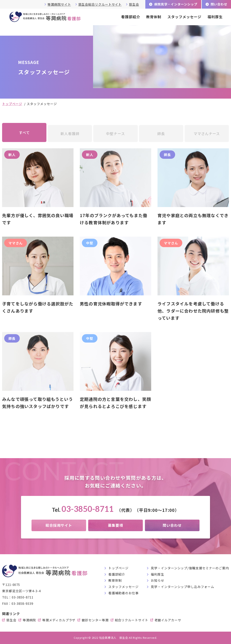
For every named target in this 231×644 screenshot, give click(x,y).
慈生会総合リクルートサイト (100, 4)
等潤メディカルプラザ (59, 620)
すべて (24, 132)
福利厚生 (215, 17)
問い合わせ (219, 4)
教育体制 (154, 17)
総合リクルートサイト (132, 620)
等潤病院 (29, 620)
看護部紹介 (131, 17)
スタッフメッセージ (184, 17)
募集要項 (115, 525)
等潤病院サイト (59, 4)
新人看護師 (70, 134)
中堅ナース (115, 134)
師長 (161, 134)
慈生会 (134, 4)
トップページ (12, 104)
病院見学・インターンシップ (176, 4)
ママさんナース (207, 134)
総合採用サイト (59, 525)
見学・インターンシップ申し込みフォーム (182, 587)
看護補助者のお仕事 (123, 593)
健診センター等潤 (95, 620)
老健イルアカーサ (168, 620)
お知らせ (157, 580)
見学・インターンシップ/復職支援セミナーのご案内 (190, 568)
